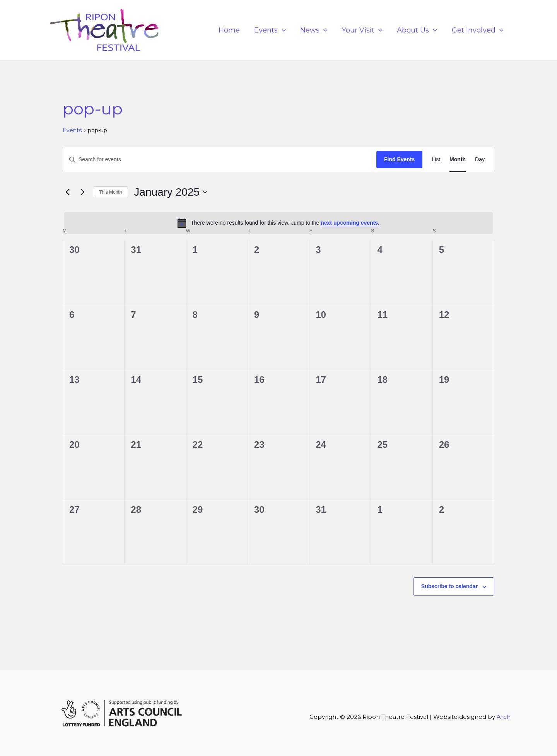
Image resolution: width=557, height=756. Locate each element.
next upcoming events (349, 223)
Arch (504, 717)
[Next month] (82, 192)
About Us (418, 30)
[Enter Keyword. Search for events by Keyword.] (220, 160)
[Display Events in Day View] (480, 160)
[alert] (278, 223)
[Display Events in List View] (436, 160)
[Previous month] (67, 192)
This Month (110, 192)
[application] (284, 30)
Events (272, 30)
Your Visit (364, 30)
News (316, 30)
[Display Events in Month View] (458, 160)
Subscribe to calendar (449, 586)
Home (232, 30)
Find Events (399, 159)
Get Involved (478, 30)
